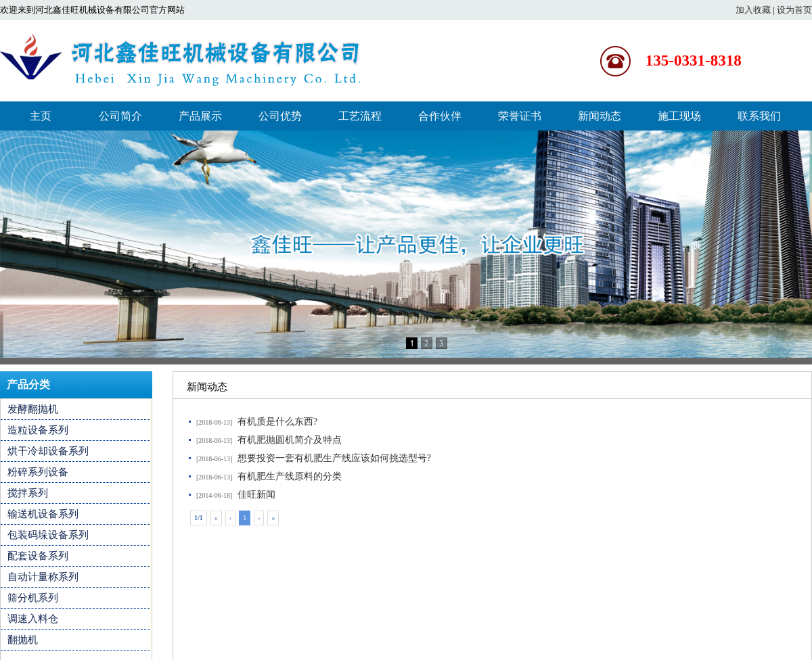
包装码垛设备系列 (48, 535)
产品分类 (28, 384)
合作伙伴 (440, 116)
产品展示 (200, 116)
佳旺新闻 (256, 495)
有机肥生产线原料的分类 (290, 476)
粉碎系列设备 (38, 472)
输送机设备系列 (43, 514)
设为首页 (794, 10)
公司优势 (280, 116)
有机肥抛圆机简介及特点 (290, 440)
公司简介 (120, 116)
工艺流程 (360, 116)
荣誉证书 (520, 116)
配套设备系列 (38, 556)
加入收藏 (753, 10)
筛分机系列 (33, 598)
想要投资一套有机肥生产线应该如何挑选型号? (334, 458)
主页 (41, 116)
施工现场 (679, 116)
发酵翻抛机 (33, 409)
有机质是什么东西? (277, 422)
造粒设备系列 (38, 430)
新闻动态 (600, 116)
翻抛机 (23, 640)
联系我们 (759, 116)
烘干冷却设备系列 (48, 451)
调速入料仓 (33, 619)
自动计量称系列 (43, 577)
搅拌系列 (28, 493)
